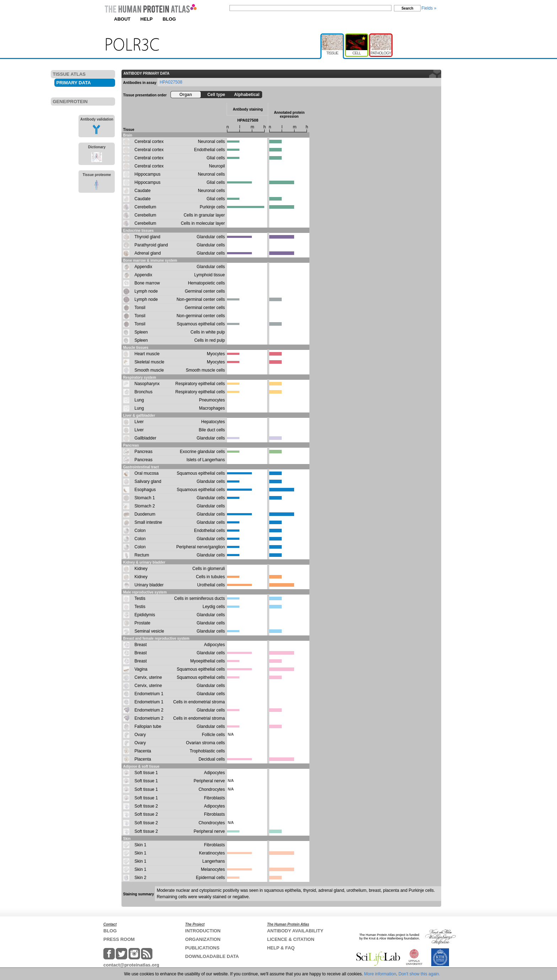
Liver (139, 422)
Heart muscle (147, 354)
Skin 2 (140, 878)
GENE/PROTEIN (70, 102)
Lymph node (146, 291)
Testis (140, 598)
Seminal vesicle (149, 631)
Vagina (141, 669)
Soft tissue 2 (146, 806)
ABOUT (122, 19)
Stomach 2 (145, 506)
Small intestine (148, 522)
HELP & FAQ (281, 948)
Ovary (140, 735)
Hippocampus (148, 174)
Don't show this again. (419, 974)
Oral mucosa (147, 473)
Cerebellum (145, 207)
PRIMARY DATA (74, 83)
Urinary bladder (149, 585)
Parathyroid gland (151, 245)
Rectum (142, 555)
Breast (141, 645)
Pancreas (144, 452)
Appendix (144, 267)
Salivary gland (148, 481)
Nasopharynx (147, 384)
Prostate (143, 623)
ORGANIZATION (203, 939)
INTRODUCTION (203, 931)
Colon (140, 531)
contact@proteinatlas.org (131, 965)
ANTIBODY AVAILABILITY (295, 931)
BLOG (169, 19)
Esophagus (145, 490)
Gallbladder (145, 438)
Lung (139, 400)
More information (380, 974)
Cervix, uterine (148, 677)
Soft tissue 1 (146, 773)
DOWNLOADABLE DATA (212, 956)
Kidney (141, 569)
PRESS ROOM (119, 939)
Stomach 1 (145, 498)
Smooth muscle (149, 370)
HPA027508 (171, 82)
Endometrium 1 (149, 694)
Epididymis (145, 615)
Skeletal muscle (150, 362)
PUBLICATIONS (202, 948)
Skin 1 (140, 845)
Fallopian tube (148, 726)
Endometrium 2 (149, 710)
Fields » (429, 8)
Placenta (143, 751)
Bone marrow (147, 283)
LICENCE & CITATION (291, 939)
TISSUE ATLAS (69, 74)
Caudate (143, 191)
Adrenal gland (148, 253)
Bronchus (144, 392)
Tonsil (140, 308)
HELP (147, 19)
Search (407, 8)
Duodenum (145, 514)
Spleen (141, 332)
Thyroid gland (148, 237)
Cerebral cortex (149, 142)
